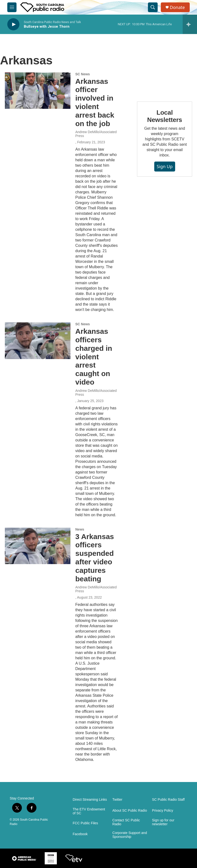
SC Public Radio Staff (168, 800)
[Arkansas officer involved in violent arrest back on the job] (38, 91)
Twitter (117, 800)
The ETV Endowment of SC (89, 811)
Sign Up (165, 166)
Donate (177, 7)
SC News (83, 74)
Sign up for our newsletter (163, 822)
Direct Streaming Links (90, 800)
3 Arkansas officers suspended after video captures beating (95, 558)
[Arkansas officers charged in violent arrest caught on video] (38, 341)
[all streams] (190, 24)
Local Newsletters (165, 116)
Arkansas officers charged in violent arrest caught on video (94, 357)
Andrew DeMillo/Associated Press (96, 134)
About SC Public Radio (130, 811)
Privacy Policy (163, 811)
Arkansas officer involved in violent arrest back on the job (95, 102)
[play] (13, 24)
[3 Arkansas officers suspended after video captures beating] (38, 546)
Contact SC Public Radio (126, 822)
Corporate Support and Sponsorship (130, 835)
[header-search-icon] (153, 7)
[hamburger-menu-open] (12, 7)
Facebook (80, 834)
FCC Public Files (85, 823)
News (80, 529)
